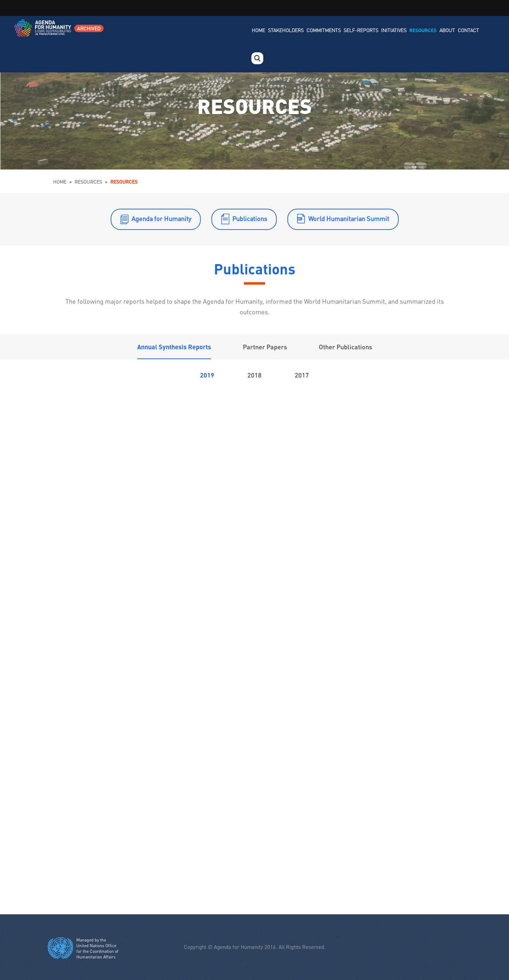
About (447, 30)
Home (258, 30)
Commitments (324, 30)
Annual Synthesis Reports (174, 347)
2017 (302, 375)
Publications (250, 218)
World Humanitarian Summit (349, 218)
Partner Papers (265, 347)
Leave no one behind (101, 854)
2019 (207, 375)
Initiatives (394, 30)
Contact (468, 30)
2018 (255, 375)
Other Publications (346, 347)
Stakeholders (286, 30)
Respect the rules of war (415, 765)
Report (148, 424)
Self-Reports (361, 30)
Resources (423, 30)
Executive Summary (176, 476)
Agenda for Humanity (161, 218)
